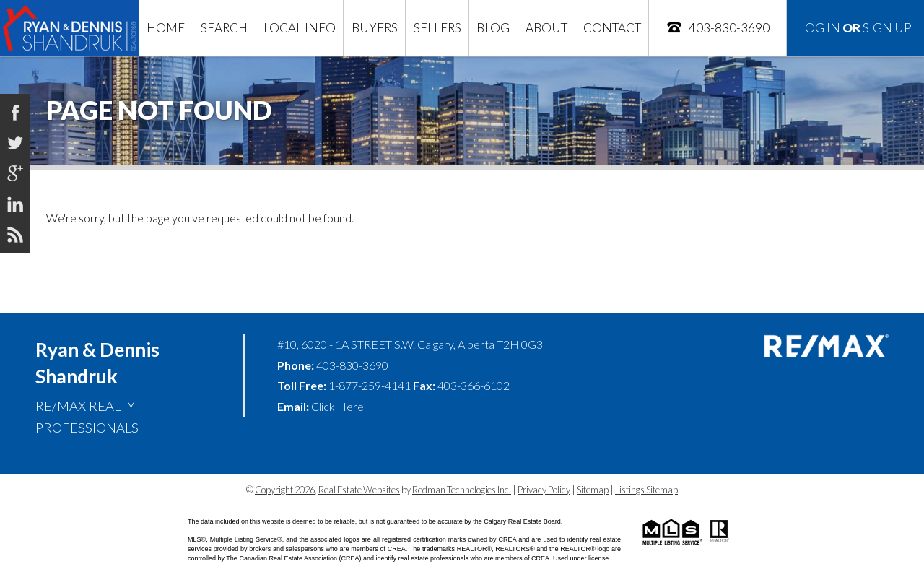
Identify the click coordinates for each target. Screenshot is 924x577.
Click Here (337, 406)
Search (224, 28)
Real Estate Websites (359, 490)
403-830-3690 (718, 27)
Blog (493, 28)
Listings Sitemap (646, 490)
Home (166, 28)
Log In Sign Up (855, 28)
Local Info (300, 28)
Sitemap (593, 490)
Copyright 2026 (285, 490)
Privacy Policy (544, 490)
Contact (612, 28)
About (546, 28)
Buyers (375, 28)
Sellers (437, 28)
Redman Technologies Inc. (462, 490)
